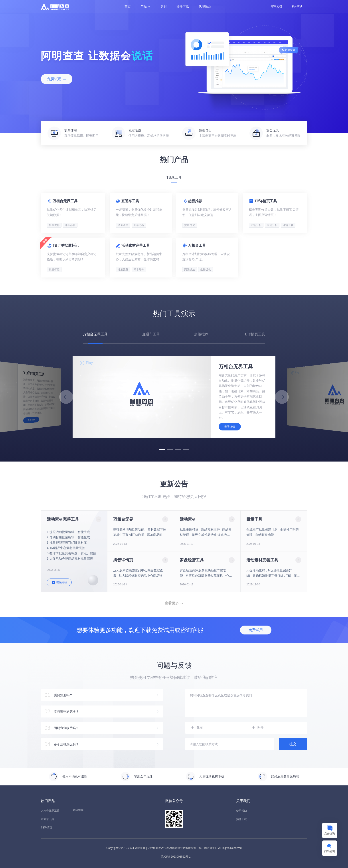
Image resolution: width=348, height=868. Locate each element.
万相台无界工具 (50, 811)
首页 (128, 6)
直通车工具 (47, 819)
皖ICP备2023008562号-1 (176, 857)
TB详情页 (46, 828)
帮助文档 (277, 6)
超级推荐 (78, 810)
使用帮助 (241, 811)
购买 (164, 6)
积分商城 (297, 6)
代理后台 (205, 6)
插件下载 (183, 6)
